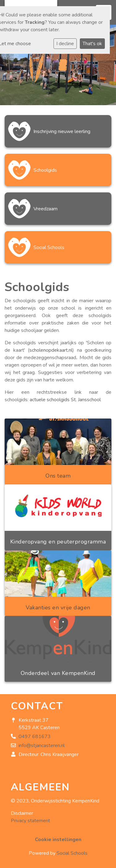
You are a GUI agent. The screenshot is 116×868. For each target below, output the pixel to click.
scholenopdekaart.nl (51, 350)
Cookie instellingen (58, 840)
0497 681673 (35, 737)
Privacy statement (30, 821)
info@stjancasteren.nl (42, 746)
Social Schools (72, 853)
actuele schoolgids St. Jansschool (65, 400)
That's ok (92, 44)
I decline (65, 44)
